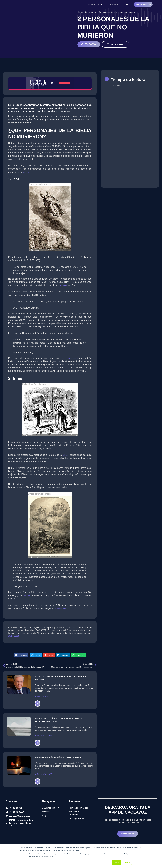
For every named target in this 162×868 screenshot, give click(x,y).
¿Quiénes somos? (97, 4)
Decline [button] (127, 862)
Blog (127, 4)
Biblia (66, 459)
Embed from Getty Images (41, 184)
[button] (21, 659)
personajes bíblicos (69, 358)
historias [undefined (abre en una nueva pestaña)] (26, 599)
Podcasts (115, 4)
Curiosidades (61, 612)
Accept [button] (117, 862)
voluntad (65, 285)
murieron (27, 172)
